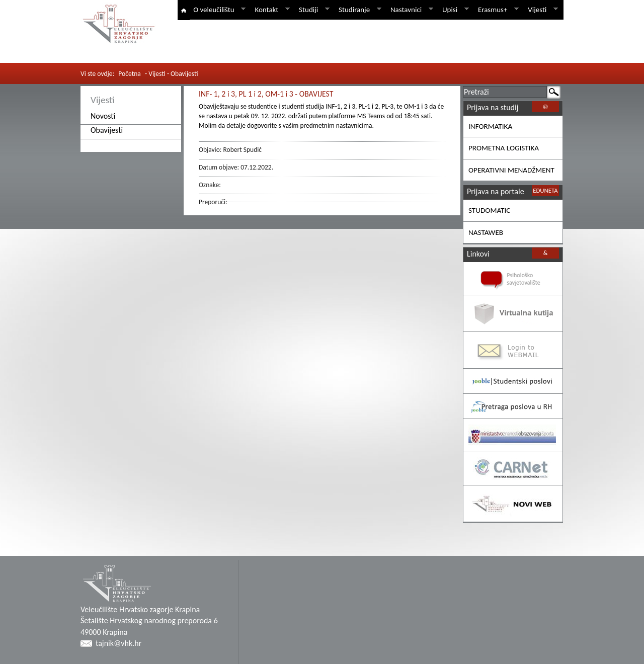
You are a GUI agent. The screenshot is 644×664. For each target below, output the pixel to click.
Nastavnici (410, 10)
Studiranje (358, 10)
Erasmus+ (497, 10)
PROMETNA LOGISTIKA (504, 148)
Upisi (454, 10)
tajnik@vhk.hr (118, 643)
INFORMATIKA (490, 126)
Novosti (103, 116)
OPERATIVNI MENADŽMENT (511, 170)
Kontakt (270, 10)
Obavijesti (107, 130)
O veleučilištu (218, 10)
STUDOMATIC (489, 210)
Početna (130, 74)
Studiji (312, 10)
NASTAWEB (486, 232)
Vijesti (541, 10)
